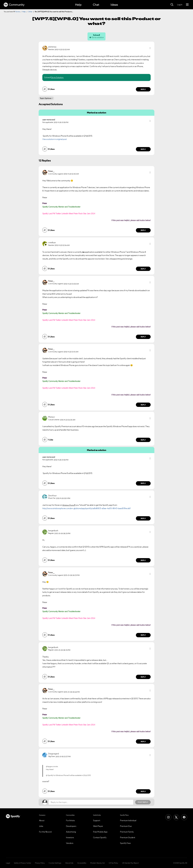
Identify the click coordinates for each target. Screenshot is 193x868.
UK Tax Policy (113, 863)
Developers (71, 826)
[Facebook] (184, 817)
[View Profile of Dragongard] (53, 754)
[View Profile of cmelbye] (52, 242)
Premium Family (127, 832)
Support (97, 820)
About (42, 820)
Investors (70, 837)
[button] (150, 48)
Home (17, 12)
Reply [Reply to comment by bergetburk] (143, 560)
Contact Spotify (100, 837)
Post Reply (143, 802)
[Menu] (187, 5)
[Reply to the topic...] (91, 802)
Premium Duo (126, 826)
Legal (8, 863)
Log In (180, 5)
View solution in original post (55, 139)
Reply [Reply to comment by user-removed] (143, 149)
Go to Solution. (57, 77)
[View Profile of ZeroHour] (52, 496)
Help (78, 5)
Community (14, 5)
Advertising (71, 832)
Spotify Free (125, 843)
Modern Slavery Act (97, 863)
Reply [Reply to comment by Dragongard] (143, 791)
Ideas (114, 5)
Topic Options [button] (46, 98)
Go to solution (98, 37)
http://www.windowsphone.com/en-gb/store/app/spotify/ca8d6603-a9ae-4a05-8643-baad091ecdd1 (86, 508)
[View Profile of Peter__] (51, 171)
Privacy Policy (40, 863)
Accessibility (82, 863)
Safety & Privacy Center (23, 863)
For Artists (70, 820)
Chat (96, 5)
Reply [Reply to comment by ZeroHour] (143, 518)
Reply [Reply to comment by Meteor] (143, 440)
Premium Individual (128, 820)
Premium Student (128, 837)
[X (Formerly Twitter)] (176, 817)
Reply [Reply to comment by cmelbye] (143, 269)
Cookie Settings (55, 863)
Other (30, 12)
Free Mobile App (100, 832)
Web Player (98, 826)
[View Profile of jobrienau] (52, 47)
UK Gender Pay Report (130, 863)
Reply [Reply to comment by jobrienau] (143, 89)
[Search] (172, 5)
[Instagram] (168, 817)
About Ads (69, 863)
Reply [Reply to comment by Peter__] (143, 230)
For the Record (45, 832)
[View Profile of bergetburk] (53, 531)
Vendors (70, 843)
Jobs (41, 826)
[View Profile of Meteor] (51, 417)
